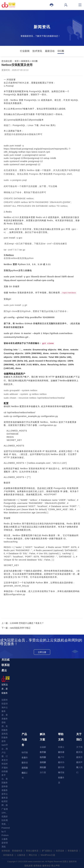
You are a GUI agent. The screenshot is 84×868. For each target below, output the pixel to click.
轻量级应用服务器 (25, 763)
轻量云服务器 (61, 748)
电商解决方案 (43, 758)
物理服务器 (25, 753)
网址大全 (33, 855)
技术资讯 (37, 51)
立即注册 (42, 652)
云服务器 (25, 758)
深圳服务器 (8, 855)
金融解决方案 (43, 748)
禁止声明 (55, 865)
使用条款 (38, 865)
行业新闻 (25, 51)
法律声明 (79, 763)
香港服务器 (17, 851)
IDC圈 (61, 51)
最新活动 (50, 51)
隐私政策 (29, 865)
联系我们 (79, 753)
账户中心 (61, 758)
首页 (17, 61)
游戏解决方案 (43, 763)
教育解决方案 (43, 753)
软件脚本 (61, 768)
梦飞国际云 (47, 851)
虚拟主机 (25, 768)
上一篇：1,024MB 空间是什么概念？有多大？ (23, 623)
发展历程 (79, 758)
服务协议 (61, 763)
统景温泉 (60, 851)
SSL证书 (25, 773)
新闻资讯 (25, 61)
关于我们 (79, 748)
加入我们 (79, 768)
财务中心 (61, 753)
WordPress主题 (48, 855)
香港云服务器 (32, 851)
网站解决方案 (43, 768)
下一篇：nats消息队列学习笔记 (16, 628)
